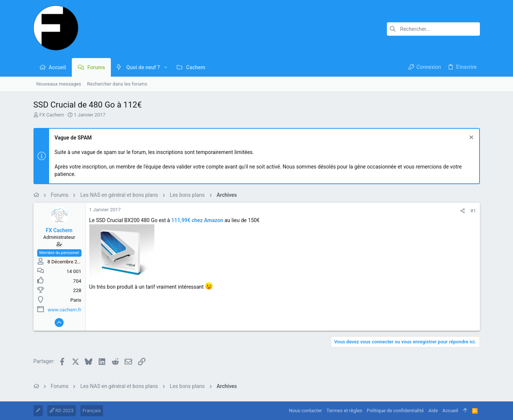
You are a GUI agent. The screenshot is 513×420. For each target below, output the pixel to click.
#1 (473, 211)
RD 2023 (62, 411)
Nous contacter (306, 411)
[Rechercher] (433, 29)
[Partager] (463, 211)
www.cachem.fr (64, 310)
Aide (433, 411)
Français (92, 411)
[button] (166, 67)
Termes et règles (344, 411)
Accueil (450, 411)
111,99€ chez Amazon (197, 220)
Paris (76, 300)
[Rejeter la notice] (470, 138)
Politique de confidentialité (395, 411)
